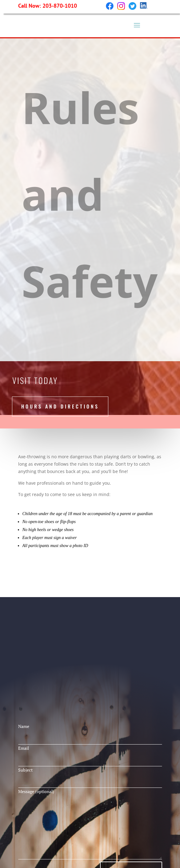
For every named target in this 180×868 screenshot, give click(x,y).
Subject (90, 776)
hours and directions (60, 406)
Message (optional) (90, 825)
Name (90, 732)
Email (90, 754)
